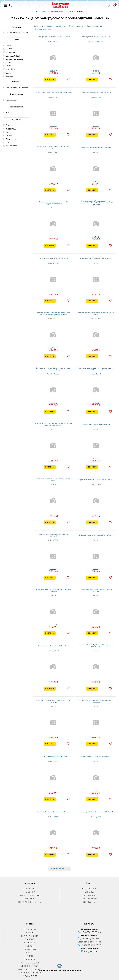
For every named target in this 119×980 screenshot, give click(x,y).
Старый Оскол (30, 936)
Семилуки (30, 949)
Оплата (89, 892)
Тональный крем (13, 56)
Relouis (8, 113)
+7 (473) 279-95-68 (89, 932)
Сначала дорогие (95, 26)
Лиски (30, 953)
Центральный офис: (89, 929)
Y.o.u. (8, 132)
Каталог (30, 889)
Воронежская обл (30, 973)
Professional (11, 129)
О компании (89, 899)
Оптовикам (89, 889)
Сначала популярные (56, 26)
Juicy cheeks (11, 139)
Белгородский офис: (89, 936)
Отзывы (30, 899)
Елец (30, 956)
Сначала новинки (76, 26)
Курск (30, 933)
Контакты (89, 902)
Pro (7, 125)
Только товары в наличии (16, 33)
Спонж (9, 63)
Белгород (30, 929)
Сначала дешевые (43, 29)
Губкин (30, 946)
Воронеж (30, 943)
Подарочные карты (30, 902)
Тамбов (30, 939)
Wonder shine (12, 146)
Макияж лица (12, 100)
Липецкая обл (30, 966)
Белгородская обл (30, 970)
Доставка (89, 895)
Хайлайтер (11, 69)
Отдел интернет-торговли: (89, 942)
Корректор (11, 52)
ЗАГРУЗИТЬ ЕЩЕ (57, 869)
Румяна (9, 49)
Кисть (8, 73)
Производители (30, 895)
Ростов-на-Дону (30, 963)
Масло (9, 66)
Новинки (30, 892)
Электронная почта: (89, 948)
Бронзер (10, 76)
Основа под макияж (14, 59)
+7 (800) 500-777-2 (89, 945)
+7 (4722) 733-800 (89, 939)
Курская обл (30, 976)
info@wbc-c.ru (89, 952)
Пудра (9, 45)
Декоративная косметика (17, 87)
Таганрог (30, 959)
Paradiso (9, 135)
